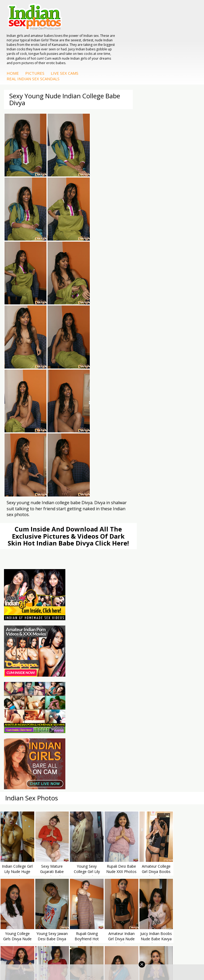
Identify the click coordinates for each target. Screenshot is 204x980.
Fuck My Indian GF (129, 692)
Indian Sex (20, 735)
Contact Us (122, 959)
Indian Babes (124, 703)
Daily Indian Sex (24, 650)
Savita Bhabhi (125, 740)
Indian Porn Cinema (28, 682)
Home (98, 42)
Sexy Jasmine (124, 735)
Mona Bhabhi (124, 724)
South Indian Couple (130, 745)
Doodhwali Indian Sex (29, 645)
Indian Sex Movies (26, 666)
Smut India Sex (24, 661)
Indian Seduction (25, 692)
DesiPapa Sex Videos (131, 682)
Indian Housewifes (27, 745)
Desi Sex (18, 740)
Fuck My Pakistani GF (29, 751)
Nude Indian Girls (25, 708)
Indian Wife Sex (24, 655)
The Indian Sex (24, 639)
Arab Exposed (23, 730)
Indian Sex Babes (26, 703)
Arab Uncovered (127, 708)
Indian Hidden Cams (130, 687)
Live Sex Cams (150, 42)
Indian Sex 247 (125, 661)
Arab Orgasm (124, 639)
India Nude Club (126, 655)
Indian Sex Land (126, 666)
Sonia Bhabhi (124, 730)
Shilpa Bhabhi (124, 751)
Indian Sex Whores (27, 687)
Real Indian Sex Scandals (118, 47)
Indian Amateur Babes (132, 698)
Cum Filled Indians (128, 650)
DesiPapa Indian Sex (28, 724)
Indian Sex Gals (24, 698)
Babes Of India (126, 645)
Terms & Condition (89, 959)
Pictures (120, 42)
